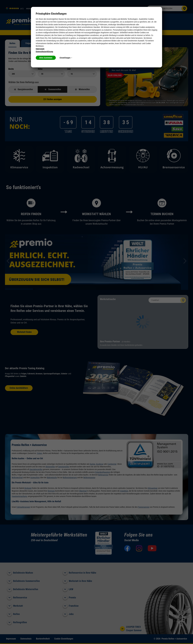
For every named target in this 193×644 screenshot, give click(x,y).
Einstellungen (66, 58)
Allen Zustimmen (46, 58)
